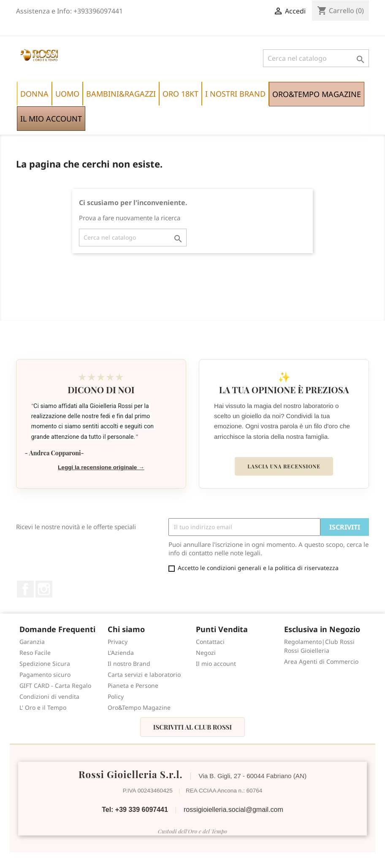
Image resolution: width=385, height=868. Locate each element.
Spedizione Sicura (45, 664)
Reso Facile (35, 653)
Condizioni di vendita (49, 696)
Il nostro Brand (129, 664)
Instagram (44, 589)
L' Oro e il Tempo (43, 707)
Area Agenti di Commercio (321, 661)
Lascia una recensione (284, 466)
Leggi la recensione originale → (101, 467)
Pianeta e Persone (133, 685)
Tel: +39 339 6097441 (135, 810)
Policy (116, 696)
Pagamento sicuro (45, 675)
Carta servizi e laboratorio (144, 675)
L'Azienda (121, 653)
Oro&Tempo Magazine (139, 707)
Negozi (206, 653)
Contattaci (210, 642)
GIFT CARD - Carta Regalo (55, 685)
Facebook (25, 589)
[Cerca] (316, 58)
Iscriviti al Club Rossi (192, 727)
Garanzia (32, 642)
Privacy (118, 642)
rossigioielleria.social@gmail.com (233, 810)
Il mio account (216, 664)
